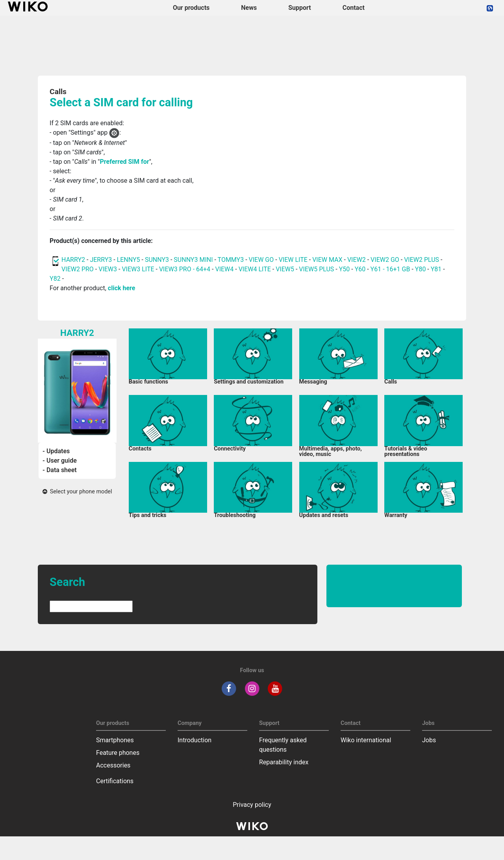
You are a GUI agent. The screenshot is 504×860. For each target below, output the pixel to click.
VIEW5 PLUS (316, 269)
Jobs (429, 740)
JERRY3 (102, 260)
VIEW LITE (293, 260)
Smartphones (115, 740)
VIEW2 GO (385, 260)
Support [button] (300, 8)
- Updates (56, 451)
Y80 (421, 269)
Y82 (55, 279)
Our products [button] (191, 8)
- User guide (60, 461)
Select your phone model (77, 492)
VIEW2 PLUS (422, 260)
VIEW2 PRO (78, 269)
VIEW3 (108, 269)
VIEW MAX (327, 260)
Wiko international (366, 740)
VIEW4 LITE (255, 269)
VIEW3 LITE (138, 269)
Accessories (113, 765)
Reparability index (284, 762)
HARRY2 (73, 260)
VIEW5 (286, 269)
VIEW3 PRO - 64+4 (185, 269)
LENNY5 (129, 260)
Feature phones (118, 753)
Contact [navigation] (354, 8)
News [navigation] (249, 8)
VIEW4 (224, 269)
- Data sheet (60, 470)
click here (122, 288)
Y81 (436, 269)
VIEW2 (357, 260)
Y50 (345, 269)
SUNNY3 (157, 260)
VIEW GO (261, 260)
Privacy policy (252, 805)
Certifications (115, 781)
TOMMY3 (231, 260)
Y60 (360, 269)
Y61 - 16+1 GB (391, 269)
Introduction (195, 740)
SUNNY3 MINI (193, 260)
